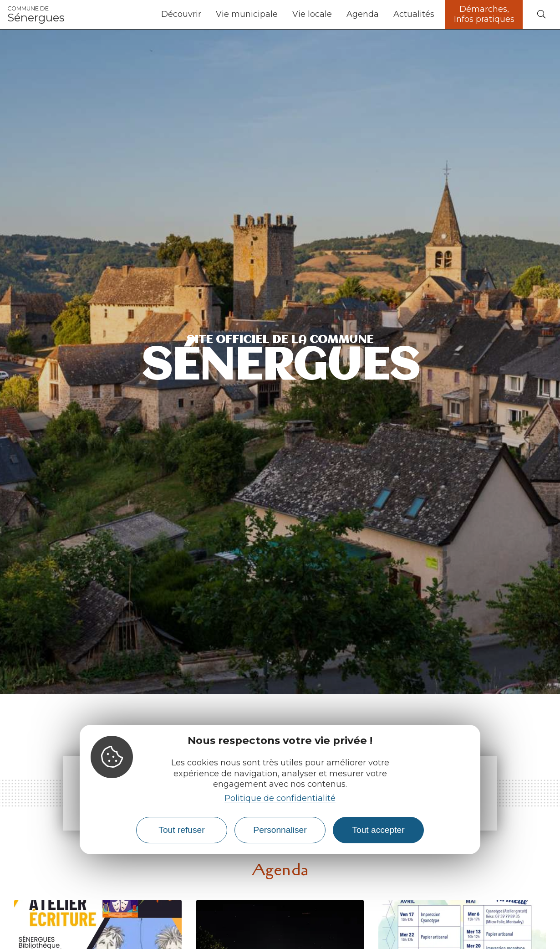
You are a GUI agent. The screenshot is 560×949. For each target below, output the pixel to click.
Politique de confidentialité (280, 798)
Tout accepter (378, 830)
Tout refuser (181, 830)
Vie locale (312, 14)
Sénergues (36, 15)
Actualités (414, 14)
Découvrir (181, 14)
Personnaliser (280, 830)
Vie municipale (247, 14)
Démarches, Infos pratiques (484, 14)
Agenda (363, 14)
